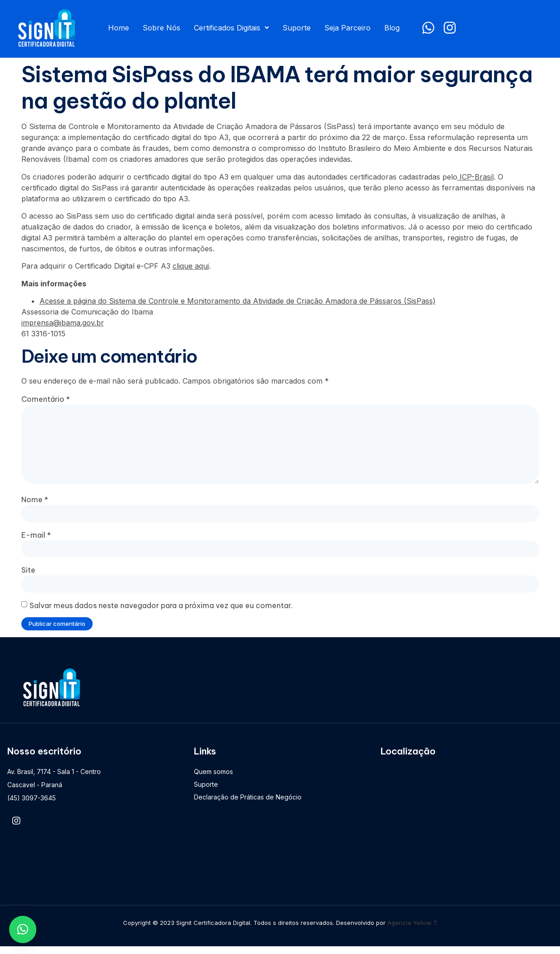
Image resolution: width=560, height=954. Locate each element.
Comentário (46, 399)
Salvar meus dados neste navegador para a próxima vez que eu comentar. (161, 612)
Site (28, 576)
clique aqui (191, 266)
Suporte (297, 28)
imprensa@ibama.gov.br (63, 323)
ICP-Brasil (476, 177)
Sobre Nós (161, 28)
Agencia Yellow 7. (412, 930)
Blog (392, 28)
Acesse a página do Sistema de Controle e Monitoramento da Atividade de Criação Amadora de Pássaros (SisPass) (238, 301)
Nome (35, 504)
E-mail (36, 540)
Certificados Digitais (231, 28)
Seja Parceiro (347, 28)
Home (119, 28)
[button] (23, 929)
